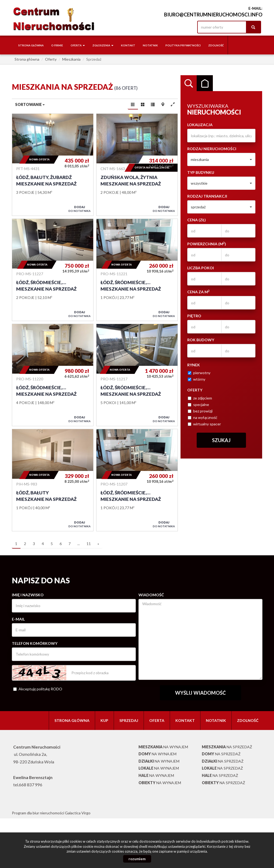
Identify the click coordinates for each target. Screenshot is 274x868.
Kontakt (128, 45)
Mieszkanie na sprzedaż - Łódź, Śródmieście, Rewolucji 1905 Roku (53, 270)
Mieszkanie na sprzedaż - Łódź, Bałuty (53, 480)
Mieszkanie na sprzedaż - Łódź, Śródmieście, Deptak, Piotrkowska (53, 375)
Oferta (157, 720)
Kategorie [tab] (205, 83)
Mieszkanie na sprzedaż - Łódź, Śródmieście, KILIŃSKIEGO (137, 270)
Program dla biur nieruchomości (38, 813)
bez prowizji (200, 411)
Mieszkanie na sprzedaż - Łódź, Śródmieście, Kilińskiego (137, 480)
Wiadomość (151, 595)
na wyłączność (203, 417)
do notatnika (79, 209)
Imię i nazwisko (28, 595)
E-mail (18, 619)
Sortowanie (30, 104)
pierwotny (199, 373)
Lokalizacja (200, 125)
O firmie (57, 45)
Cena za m (198, 292)
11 (89, 544)
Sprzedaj (129, 720)
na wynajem (163, 747)
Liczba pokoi (201, 268)
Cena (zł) (197, 220)
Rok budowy (201, 340)
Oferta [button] (78, 45)
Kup (104, 720)
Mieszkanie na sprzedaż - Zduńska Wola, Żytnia (137, 165)
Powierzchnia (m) (207, 244)
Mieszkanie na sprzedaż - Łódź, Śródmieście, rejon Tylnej (137, 375)
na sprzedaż (227, 747)
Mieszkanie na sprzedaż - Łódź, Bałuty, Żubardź (53, 165)
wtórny (197, 379)
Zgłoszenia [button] (103, 45)
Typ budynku (201, 172)
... (79, 544)
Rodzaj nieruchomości (212, 149)
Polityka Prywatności (183, 45)
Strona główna (31, 45)
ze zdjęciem (200, 398)
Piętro (194, 316)
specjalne (198, 404)
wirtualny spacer (204, 424)
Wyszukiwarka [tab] (189, 83)
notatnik (150, 45)
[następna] (98, 544)
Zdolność (216, 45)
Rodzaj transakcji (207, 196)
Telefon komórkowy (35, 643)
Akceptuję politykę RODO (38, 689)
